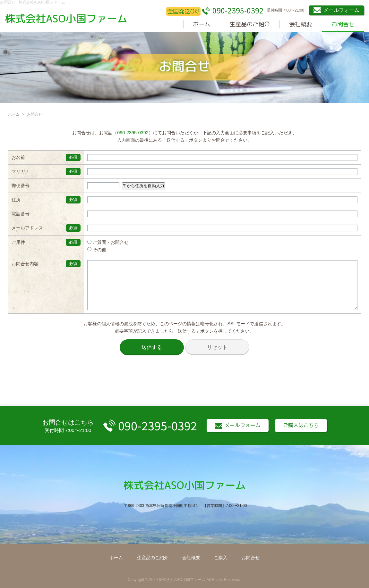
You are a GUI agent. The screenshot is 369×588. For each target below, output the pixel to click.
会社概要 (301, 24)
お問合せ (343, 24)
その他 (91, 250)
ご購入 (221, 558)
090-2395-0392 (133, 133)
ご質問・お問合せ (102, 242)
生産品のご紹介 (250, 24)
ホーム (202, 24)
